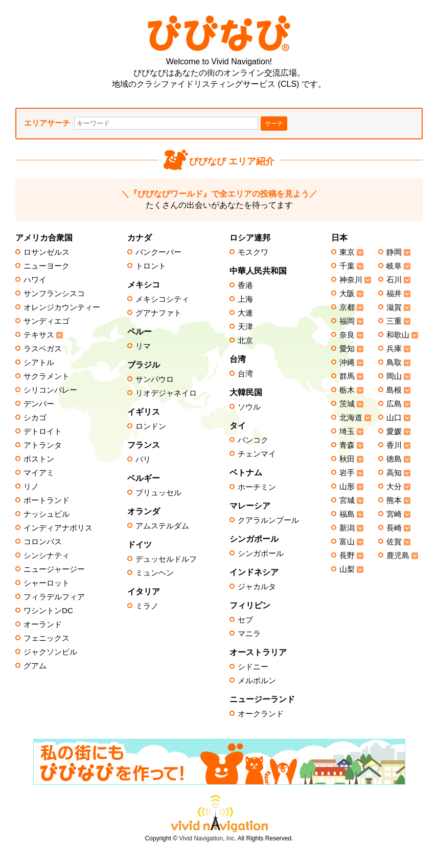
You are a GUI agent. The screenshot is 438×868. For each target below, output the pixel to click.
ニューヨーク (47, 266)
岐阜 (394, 266)
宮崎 (394, 514)
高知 (394, 473)
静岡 (394, 252)
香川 (394, 445)
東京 (347, 252)
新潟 (347, 528)
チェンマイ (257, 454)
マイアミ (39, 473)
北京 (245, 341)
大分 (394, 487)
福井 (394, 294)
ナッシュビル (47, 514)
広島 (394, 404)
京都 (347, 307)
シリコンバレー (50, 390)
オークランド (261, 714)
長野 (347, 556)
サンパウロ (155, 379)
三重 (394, 321)
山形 (347, 487)
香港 (245, 285)
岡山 (394, 376)
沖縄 (347, 363)
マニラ (249, 634)
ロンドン (151, 426)
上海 (245, 299)
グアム (35, 666)
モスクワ (253, 252)
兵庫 (394, 349)
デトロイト (43, 431)
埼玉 (347, 431)
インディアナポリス (58, 528)
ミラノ (147, 606)
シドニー (253, 667)
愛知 (347, 349)
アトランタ (43, 445)
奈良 (347, 335)
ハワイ (35, 280)
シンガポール (261, 553)
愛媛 (394, 431)
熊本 (394, 500)
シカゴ (35, 418)
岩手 (347, 473)
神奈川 (351, 280)
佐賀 (394, 542)
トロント (151, 266)
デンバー (39, 404)
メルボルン (257, 681)
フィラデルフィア (54, 597)
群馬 (347, 376)
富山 (347, 542)
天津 (245, 327)
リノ (31, 487)
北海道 (351, 418)
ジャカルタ (257, 587)
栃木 (347, 390)
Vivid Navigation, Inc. (208, 838)
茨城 (347, 404)
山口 (394, 418)
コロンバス (43, 542)
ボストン (39, 459)
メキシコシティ (162, 299)
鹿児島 (398, 556)
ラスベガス (43, 349)
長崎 (394, 528)
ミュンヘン (155, 573)
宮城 (347, 500)
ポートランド (47, 500)
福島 (347, 514)
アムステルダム (162, 526)
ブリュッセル (158, 493)
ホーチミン (257, 487)
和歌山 (398, 335)
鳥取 (394, 363)
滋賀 (394, 307)
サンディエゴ (47, 321)
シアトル (39, 363)
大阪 (347, 294)
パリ (143, 460)
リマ (143, 346)
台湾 (245, 374)
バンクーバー (158, 252)
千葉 (347, 266)
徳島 (394, 459)
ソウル (249, 407)
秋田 (347, 459)
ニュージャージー (54, 569)
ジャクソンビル (50, 652)
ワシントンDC (48, 611)
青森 (347, 445)
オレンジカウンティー (62, 307)
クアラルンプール (268, 520)
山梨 (347, 569)
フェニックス (47, 638)
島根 (394, 390)
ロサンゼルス (47, 252)
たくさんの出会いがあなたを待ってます (219, 199)
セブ (245, 620)
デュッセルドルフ (166, 559)
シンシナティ (47, 556)
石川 (394, 280)
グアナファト (158, 313)
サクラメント (47, 376)
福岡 (347, 321)
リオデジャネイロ (166, 393)
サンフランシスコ (54, 294)
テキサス (39, 335)
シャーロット (47, 583)
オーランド (43, 624)
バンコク (253, 440)
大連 (245, 313)
